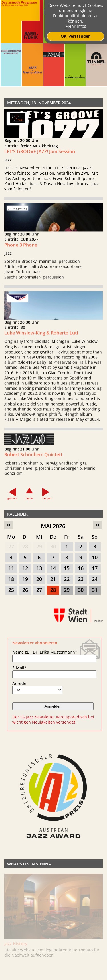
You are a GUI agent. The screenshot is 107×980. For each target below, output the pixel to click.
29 (39, 546)
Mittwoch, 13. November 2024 (39, 103)
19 (25, 579)
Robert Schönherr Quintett (33, 459)
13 (39, 568)
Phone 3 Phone (21, 249)
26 (25, 590)
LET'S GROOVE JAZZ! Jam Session (40, 151)
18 (11, 579)
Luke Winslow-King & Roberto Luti (41, 337)
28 (25, 546)
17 (95, 568)
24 (95, 579)
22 (67, 579)
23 (81, 579)
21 (53, 579)
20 (39, 579)
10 (95, 557)
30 (53, 546)
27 (11, 546)
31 (95, 590)
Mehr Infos (76, 26)
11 (11, 568)
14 (53, 568)
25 (11, 590)
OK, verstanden (76, 36)
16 (81, 568)
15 (67, 568)
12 (25, 568)
